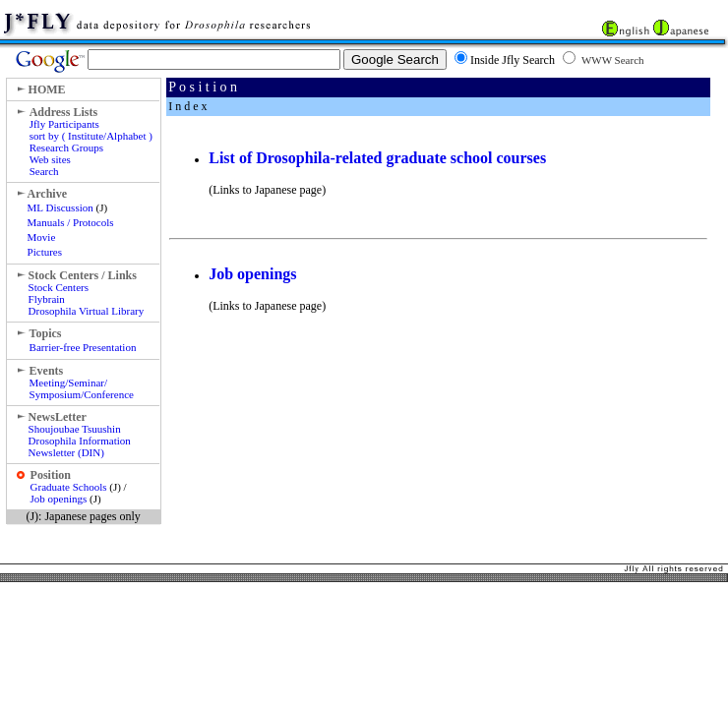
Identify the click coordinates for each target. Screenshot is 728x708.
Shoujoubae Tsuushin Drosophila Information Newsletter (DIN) (80, 441)
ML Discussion (61, 207)
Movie (42, 237)
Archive (47, 194)
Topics (46, 333)
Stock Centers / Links (83, 275)
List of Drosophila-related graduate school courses (377, 158)
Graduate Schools (69, 487)
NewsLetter (58, 417)
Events (47, 371)
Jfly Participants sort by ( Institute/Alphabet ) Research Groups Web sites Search (91, 147)
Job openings (59, 499)
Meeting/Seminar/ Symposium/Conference (82, 388)
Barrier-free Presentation (83, 347)
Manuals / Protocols (71, 222)
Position (51, 475)
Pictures (45, 252)
